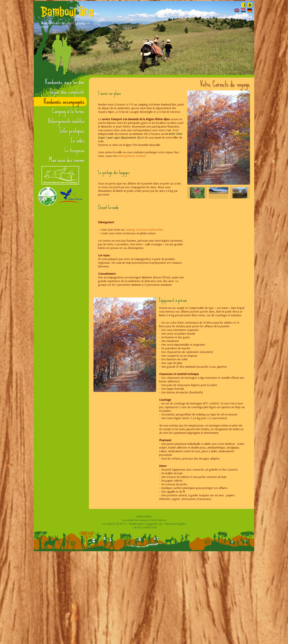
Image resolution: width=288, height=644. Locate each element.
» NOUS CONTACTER (144, 527)
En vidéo (78, 141)
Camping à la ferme (68, 111)
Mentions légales (176, 524)
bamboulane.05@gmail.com (146, 524)
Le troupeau (75, 150)
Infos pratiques (72, 131)
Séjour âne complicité (67, 92)
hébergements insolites (132, 156)
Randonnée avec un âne (65, 82)
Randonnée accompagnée (64, 102)
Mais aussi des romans (67, 160)
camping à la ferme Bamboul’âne (144, 229)
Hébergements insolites (66, 121)
